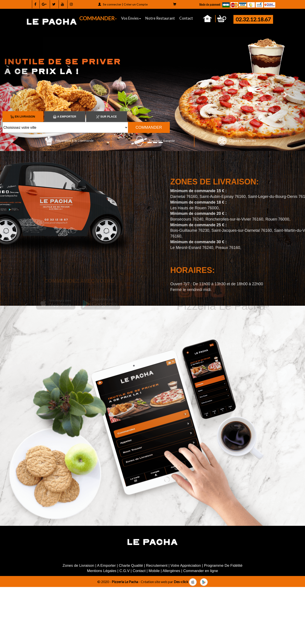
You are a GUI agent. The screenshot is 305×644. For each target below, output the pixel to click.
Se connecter (112, 4)
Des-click (181, 581)
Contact (186, 18)
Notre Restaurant (160, 18)
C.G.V (124, 571)
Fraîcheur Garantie (153, 141)
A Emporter (65, 117)
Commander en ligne (201, 571)
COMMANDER (98, 18)
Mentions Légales (102, 571)
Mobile (154, 571)
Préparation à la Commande (69, 141)
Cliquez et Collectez (237, 141)
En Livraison (23, 117)
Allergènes (171, 571)
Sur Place (107, 117)
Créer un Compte (136, 4)
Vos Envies (131, 18)
